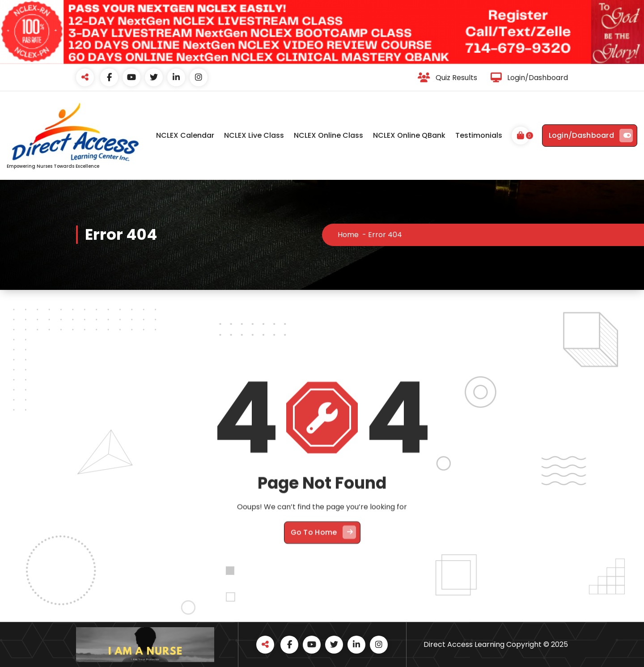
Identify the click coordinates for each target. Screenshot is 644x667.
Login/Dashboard (591, 136)
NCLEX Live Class (254, 135)
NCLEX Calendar (185, 135)
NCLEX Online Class (328, 135)
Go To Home (323, 605)
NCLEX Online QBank (409, 135)
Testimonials (479, 135)
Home (348, 235)
